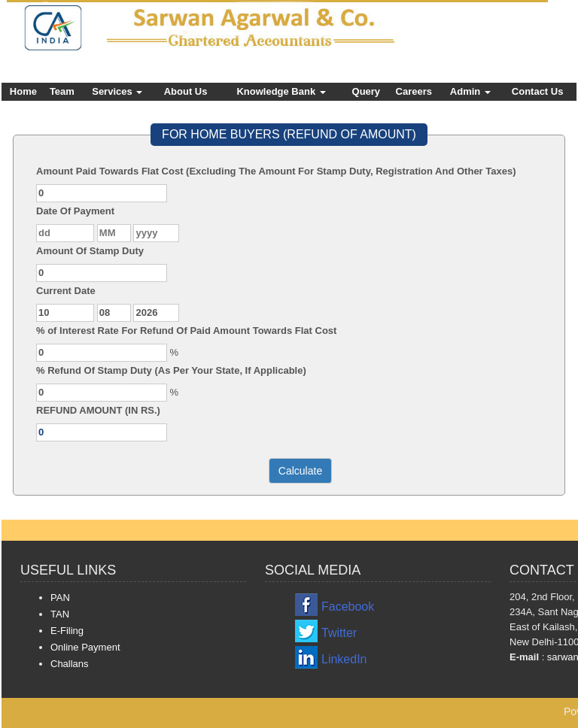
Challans (70, 664)
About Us (186, 91)
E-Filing (67, 631)
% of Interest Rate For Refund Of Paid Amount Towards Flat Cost (186, 331)
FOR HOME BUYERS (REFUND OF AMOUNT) (289, 134)
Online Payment (85, 647)
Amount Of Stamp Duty (90, 251)
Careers (414, 91)
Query (367, 91)
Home (23, 91)
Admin (470, 91)
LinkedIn (344, 659)
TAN (60, 614)
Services (117, 91)
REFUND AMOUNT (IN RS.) (98, 410)
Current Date (66, 291)
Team (62, 91)
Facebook (348, 607)
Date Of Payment (75, 211)
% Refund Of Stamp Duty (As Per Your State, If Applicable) (171, 370)
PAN (60, 598)
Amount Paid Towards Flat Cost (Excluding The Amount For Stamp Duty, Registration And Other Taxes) (276, 171)
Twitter (339, 633)
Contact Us (538, 91)
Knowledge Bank (281, 91)
